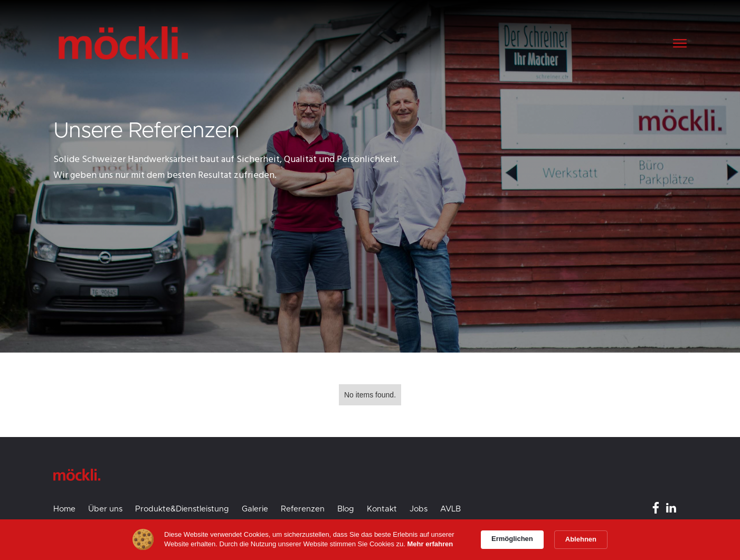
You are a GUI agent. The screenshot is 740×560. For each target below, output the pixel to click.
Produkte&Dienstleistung (182, 509)
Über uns (105, 509)
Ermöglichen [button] (512, 539)
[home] (215, 43)
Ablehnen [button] (581, 539)
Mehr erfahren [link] (430, 544)
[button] (680, 43)
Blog (346, 509)
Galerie (255, 509)
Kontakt (382, 509)
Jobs (419, 509)
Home (64, 509)
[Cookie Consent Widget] (370, 540)
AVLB (450, 509)
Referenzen (303, 509)
